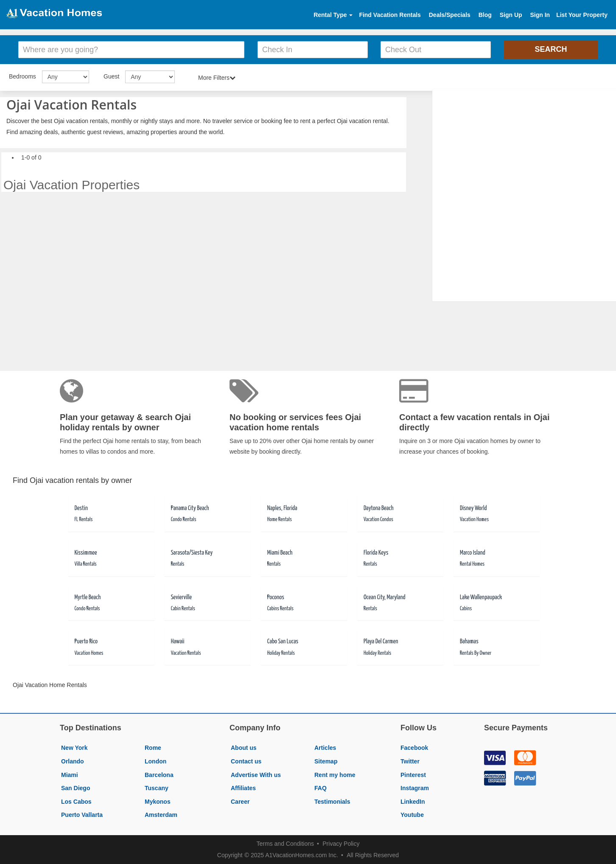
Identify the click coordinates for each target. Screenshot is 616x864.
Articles (325, 748)
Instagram (415, 788)
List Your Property (582, 15)
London (155, 761)
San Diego (76, 788)
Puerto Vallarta (82, 815)
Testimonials (332, 802)
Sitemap (326, 761)
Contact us (246, 761)
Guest (111, 76)
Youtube (412, 815)
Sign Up (511, 15)
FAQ (321, 788)
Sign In (540, 15)
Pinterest (413, 775)
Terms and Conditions (285, 844)
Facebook (414, 748)
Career (240, 802)
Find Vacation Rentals (390, 15)
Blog (485, 15)
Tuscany (157, 788)
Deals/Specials (450, 15)
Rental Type (333, 15)
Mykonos (158, 802)
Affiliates (243, 788)
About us (244, 748)
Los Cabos (76, 802)
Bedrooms (22, 76)
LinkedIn (413, 802)
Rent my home (335, 775)
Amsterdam (161, 815)
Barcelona (159, 775)
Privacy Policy (341, 844)
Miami (70, 775)
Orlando (73, 761)
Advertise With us (256, 775)
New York (74, 748)
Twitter (410, 761)
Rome (153, 748)
